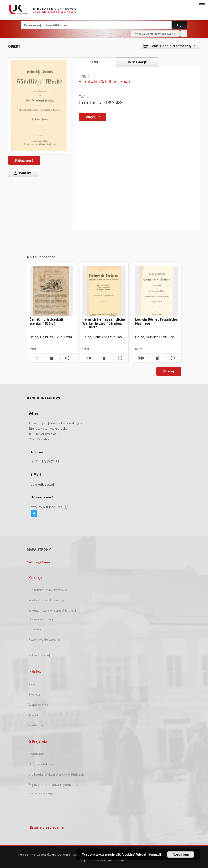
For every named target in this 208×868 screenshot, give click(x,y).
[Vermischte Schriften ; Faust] (39, 105)
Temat (33, 715)
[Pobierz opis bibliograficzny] (35, 358)
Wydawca (36, 725)
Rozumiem (181, 854)
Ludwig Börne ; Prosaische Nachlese (156, 321)
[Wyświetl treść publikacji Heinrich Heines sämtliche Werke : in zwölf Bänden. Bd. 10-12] (104, 358)
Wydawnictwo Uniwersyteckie (51, 600)
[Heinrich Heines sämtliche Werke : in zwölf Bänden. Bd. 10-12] (104, 293)
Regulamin (37, 754)
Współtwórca (38, 705)
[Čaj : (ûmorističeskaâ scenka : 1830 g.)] (51, 293)
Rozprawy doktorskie (44, 640)
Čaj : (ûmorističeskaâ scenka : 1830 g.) (46, 321)
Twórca (34, 694)
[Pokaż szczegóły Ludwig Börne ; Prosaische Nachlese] (172, 358)
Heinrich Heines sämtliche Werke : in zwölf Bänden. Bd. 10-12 (104, 323)
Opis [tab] (94, 62)
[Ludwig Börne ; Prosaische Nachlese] (157, 293)
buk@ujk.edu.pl (42, 484)
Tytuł (32, 684)
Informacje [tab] (137, 62)
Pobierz (21, 173)
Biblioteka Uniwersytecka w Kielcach (56, 774)
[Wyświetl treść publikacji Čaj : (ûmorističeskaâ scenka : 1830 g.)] (51, 358)
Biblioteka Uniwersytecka (48, 590)
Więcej (169, 371)
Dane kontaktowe (42, 764)
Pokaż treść (24, 160)
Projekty (35, 629)
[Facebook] (34, 514)
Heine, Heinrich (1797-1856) (101, 102)
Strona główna (39, 562)
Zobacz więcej (39, 655)
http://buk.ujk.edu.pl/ (49, 507)
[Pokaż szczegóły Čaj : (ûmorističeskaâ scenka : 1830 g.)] (67, 358)
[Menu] (202, 4)
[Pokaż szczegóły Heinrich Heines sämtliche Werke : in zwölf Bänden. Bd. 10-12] (120, 358)
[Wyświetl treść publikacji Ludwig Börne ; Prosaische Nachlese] (157, 358)
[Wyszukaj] (180, 25)
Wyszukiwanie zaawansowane (155, 34)
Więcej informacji (149, 854)
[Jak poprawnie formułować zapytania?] (184, 34)
